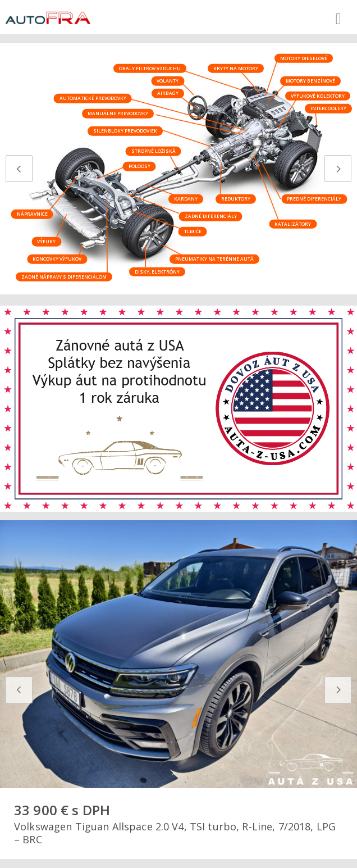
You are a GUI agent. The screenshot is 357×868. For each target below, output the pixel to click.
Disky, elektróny (157, 271)
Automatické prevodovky (93, 98)
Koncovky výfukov (57, 259)
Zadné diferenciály (211, 216)
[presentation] (19, 169)
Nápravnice (32, 214)
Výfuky (46, 241)
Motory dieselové (304, 58)
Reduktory (236, 199)
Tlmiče (193, 231)
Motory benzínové (310, 81)
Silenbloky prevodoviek (125, 131)
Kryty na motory (236, 68)
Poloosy (139, 166)
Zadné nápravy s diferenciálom (64, 276)
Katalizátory (293, 223)
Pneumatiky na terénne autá (214, 259)
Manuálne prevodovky (118, 113)
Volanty (168, 81)
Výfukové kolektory (318, 95)
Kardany (186, 199)
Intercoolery (328, 108)
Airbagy (168, 93)
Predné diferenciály (314, 199)
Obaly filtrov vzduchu (150, 68)
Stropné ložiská (154, 151)
